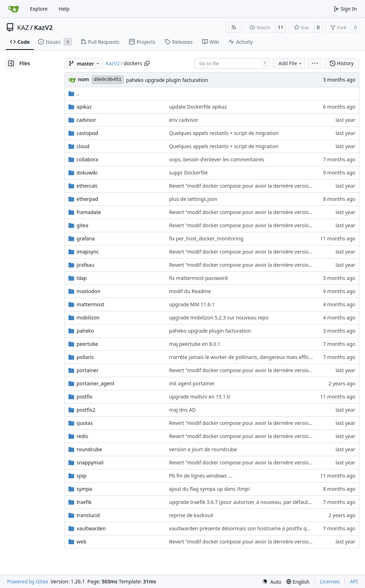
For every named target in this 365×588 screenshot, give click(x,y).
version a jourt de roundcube (203, 449)
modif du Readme (190, 291)
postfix (85, 397)
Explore (39, 9)
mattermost (91, 304)
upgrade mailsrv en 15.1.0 (199, 397)
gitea (83, 225)
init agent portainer (192, 383)
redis (82, 436)
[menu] (315, 63)
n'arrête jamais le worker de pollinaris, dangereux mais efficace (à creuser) (256, 357)
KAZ (23, 27)
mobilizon (88, 318)
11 (281, 27)
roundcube (89, 449)
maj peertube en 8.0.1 (195, 344)
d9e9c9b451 (108, 80)
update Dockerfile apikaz (198, 107)
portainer (88, 370)
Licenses (330, 581)
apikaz (84, 107)
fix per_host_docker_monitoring (206, 238)
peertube (87, 344)
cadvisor (86, 120)
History (342, 63)
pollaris (85, 357)
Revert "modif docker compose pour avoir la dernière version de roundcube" (258, 186)
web (82, 542)
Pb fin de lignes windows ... (201, 476)
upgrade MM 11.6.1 (192, 304)
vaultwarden (91, 528)
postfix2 (86, 410)
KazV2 (43, 27)
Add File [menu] (291, 63)
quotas (85, 423)
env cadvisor (184, 120)
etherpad (87, 199)
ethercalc (87, 186)
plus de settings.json (193, 199)
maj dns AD (182, 410)
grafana (86, 238)
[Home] (14, 9)
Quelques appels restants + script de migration (224, 133)
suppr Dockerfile (188, 173)
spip (82, 476)
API (354, 581)
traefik (84, 502)
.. (74, 93)
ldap (82, 278)
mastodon (89, 291)
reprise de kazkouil (191, 515)
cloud (83, 146)
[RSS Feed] (234, 27)
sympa (84, 489)
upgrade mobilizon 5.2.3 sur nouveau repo (219, 318)
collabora (88, 159)
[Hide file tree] (11, 63)
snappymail (90, 462)
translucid (88, 515)
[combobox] (232, 63)
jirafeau (86, 265)
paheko (85, 331)
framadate (89, 212)
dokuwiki (87, 173)
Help (64, 9)
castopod (88, 133)
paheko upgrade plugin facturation (167, 80)
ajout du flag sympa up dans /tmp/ (209, 489)
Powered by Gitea (28, 581)
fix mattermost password (198, 278)
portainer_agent (96, 383)
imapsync (88, 252)
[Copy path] (147, 63)
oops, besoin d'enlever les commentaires (217, 159)
